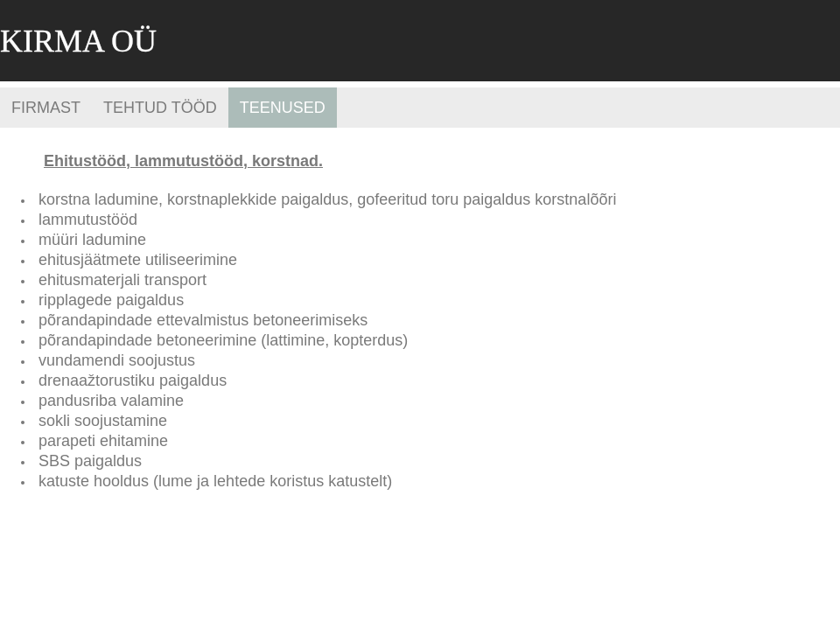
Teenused (283, 108)
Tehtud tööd (160, 108)
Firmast (46, 108)
